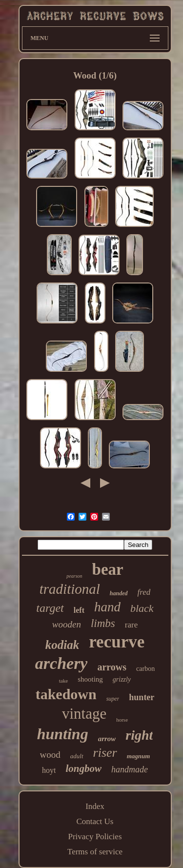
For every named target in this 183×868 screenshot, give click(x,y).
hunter (142, 697)
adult (77, 756)
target (50, 608)
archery (61, 663)
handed (119, 593)
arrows (112, 667)
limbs (103, 623)
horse (122, 720)
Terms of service (95, 852)
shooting (90, 679)
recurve (117, 642)
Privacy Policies (95, 837)
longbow (83, 768)
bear (108, 569)
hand (107, 607)
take (63, 681)
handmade (130, 769)
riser (105, 753)
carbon (145, 669)
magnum (139, 756)
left (79, 610)
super (113, 699)
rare (131, 625)
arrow (107, 739)
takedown (66, 694)
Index (95, 806)
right (139, 735)
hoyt (49, 770)
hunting (63, 734)
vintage (84, 714)
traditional (70, 589)
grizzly (122, 679)
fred (144, 592)
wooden (67, 624)
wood (50, 755)
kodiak (62, 645)
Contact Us (95, 821)
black (142, 608)
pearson (74, 576)
